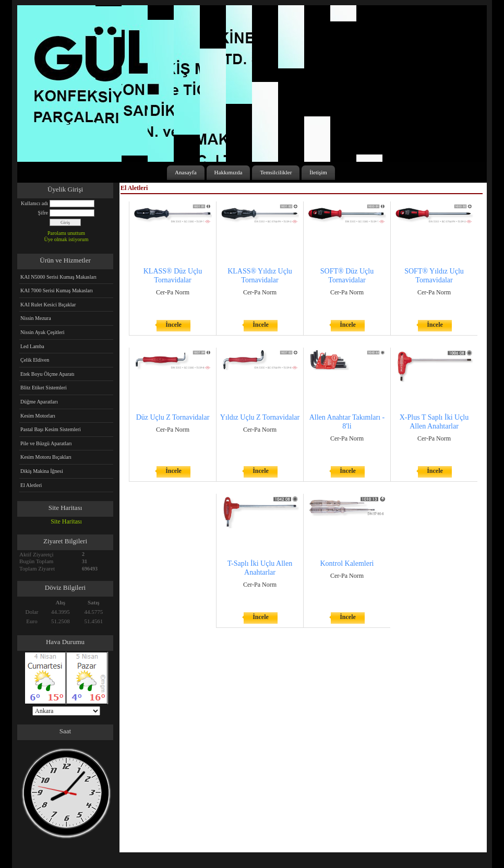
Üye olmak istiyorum (67, 239)
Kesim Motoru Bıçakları (46, 457)
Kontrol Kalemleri (347, 563)
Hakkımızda (229, 172)
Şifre (43, 213)
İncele (173, 325)
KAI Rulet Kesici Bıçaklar (48, 305)
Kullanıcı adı (34, 203)
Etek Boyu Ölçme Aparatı (47, 374)
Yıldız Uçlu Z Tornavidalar (260, 417)
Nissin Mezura (36, 318)
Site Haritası (66, 521)
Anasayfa (186, 172)
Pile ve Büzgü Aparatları (46, 443)
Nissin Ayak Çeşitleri (43, 332)
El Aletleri (31, 485)
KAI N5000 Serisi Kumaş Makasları (58, 277)
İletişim (318, 172)
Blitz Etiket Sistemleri (44, 388)
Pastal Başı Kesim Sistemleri (51, 429)
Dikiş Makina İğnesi (42, 471)
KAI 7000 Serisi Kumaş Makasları (57, 290)
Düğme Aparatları (39, 402)
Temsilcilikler (276, 172)
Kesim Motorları (38, 416)
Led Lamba (32, 346)
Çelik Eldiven (35, 360)
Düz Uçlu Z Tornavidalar (173, 417)
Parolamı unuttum (66, 233)
